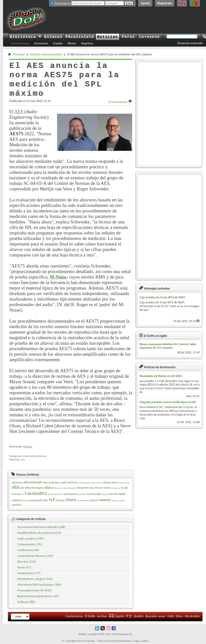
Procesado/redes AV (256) (34, 590)
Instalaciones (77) (29, 573)
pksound (26, 500)
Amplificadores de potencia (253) (39, 533)
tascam (94, 500)
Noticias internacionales (46, 54)
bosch (122, 483)
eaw (91, 488)
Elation (160, 388)
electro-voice (102, 488)
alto (45, 482)
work (122, 500)
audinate (54, 482)
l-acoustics (36, 493)
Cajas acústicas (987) (31, 538)
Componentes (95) (30, 544)
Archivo (102, 616)
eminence (116, 488)
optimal (16, 500)
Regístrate (165, 3)
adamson (17, 482)
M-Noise (28, 446)
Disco (179, 616)
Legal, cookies (141, 641)
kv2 (22, 494)
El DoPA (90, 616)
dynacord (82, 488)
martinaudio (94, 494)
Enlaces (53, 37)
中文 (129, 616)
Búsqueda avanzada (190, 43)
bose (127, 483)
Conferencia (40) (28, 550)
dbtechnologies (34, 488)
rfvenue (60, 500)
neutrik (113, 494)
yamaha (16, 505)
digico (49, 487)
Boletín (139, 616)
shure (71, 500)
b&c (94, 483)
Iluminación (41, 43)
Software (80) (26, 602)
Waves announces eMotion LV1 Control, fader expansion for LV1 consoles (168, 346)
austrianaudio (85, 483)
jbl (126, 488)
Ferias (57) (24, 567)
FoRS (171, 616)
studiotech (84, 500)
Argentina (87, 43)
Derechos (113, 641)
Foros (128, 37)
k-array (16, 494)
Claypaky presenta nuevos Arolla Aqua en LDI (167, 402)
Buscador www (155, 616)
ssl (78, 500)
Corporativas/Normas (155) (35, 556)
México (72, 43)
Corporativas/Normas (35, 456)
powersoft (36, 500)
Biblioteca (25, 37)
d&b (15, 487)
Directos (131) (27, 561)
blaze (115, 482)
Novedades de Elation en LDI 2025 (161, 376)
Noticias (108, 37)
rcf (52, 499)
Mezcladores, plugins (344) (35, 579)
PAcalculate (80, 37)
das (22, 488)
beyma (99, 483)
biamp (107, 482)
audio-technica (69, 482)
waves (105, 500)
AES (19, 112)
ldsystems (59, 494)
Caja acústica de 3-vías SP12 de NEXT (162, 297)
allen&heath (33, 482)
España (58, 43)
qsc (46, 500)
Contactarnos (74, 616)
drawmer (72, 488)
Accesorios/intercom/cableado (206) (41, 527)
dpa (65, 488)
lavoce (50, 494)
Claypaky (188, 407)
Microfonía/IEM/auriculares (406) (39, 585)
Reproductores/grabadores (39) (38, 596)
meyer (105, 494)
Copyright (70, 641)
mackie (82, 494)
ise (123, 488)
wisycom (115, 500)
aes (23, 460)
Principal (19, 54)
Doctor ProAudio (86, 641)
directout (59, 488)
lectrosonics (71, 494)
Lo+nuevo (149, 37)
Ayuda (145, 3)
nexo (122, 494)
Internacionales (20, 43)
